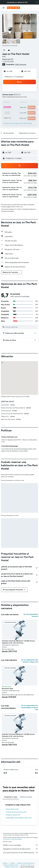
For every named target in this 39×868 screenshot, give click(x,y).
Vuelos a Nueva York (12, 809)
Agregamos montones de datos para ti (21, 849)
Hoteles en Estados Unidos (11, 865)
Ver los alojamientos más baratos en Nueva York (30, 661)
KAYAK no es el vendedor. (21, 845)
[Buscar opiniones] (21, 327)
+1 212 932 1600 (8, 62)
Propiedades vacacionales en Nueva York (19, 818)
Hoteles (12, 863)
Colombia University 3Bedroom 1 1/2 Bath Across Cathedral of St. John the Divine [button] (18, 642)
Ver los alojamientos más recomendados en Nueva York (30, 708)
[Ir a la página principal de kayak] (13, 8)
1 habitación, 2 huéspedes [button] (14, 77)
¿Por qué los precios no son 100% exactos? (21, 853)
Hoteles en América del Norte (25, 863)
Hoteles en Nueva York (13, 815)
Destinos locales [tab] (26, 797)
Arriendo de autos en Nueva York (16, 812)
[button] (37, 2)
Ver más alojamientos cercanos (31, 615)
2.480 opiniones (21, 64)
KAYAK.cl (5, 863)
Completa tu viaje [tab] (11, 797)
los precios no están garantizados (12, 839)
